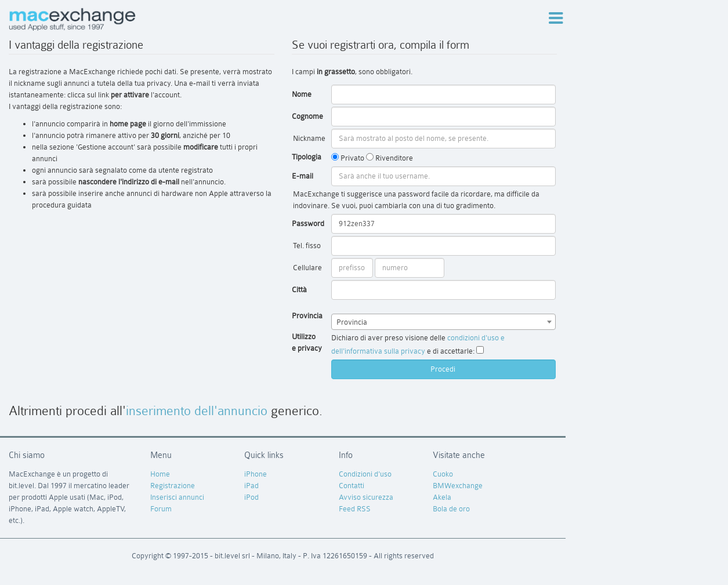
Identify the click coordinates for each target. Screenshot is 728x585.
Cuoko (443, 474)
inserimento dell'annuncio (197, 411)
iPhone (256, 474)
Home (160, 474)
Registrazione (173, 486)
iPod (251, 497)
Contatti (352, 486)
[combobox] (443, 322)
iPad (251, 486)
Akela (442, 497)
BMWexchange (458, 486)
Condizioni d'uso (365, 474)
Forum (161, 509)
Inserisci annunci (177, 497)
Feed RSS (355, 509)
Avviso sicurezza (366, 497)
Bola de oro (451, 509)
